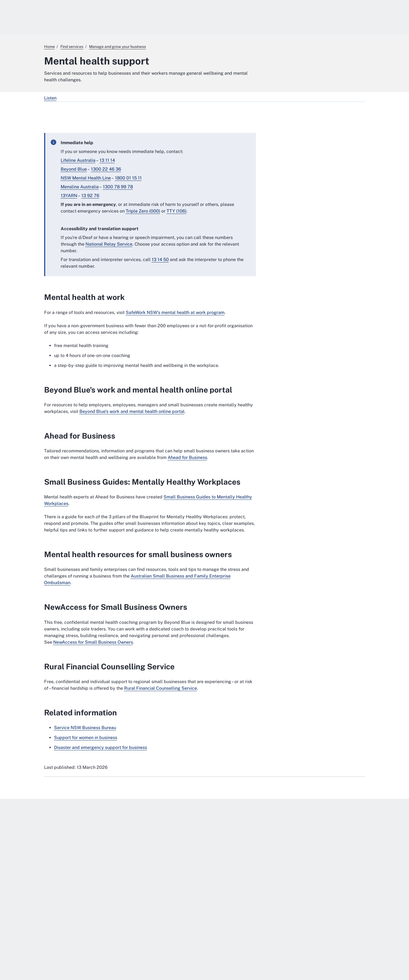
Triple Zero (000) (143, 211)
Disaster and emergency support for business (101, 747)
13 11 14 (107, 160)
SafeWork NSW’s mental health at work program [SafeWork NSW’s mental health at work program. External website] (175, 312)
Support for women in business (86, 738)
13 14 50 (160, 260)
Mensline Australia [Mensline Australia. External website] (80, 187)
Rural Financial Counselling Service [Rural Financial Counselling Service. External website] (161, 688)
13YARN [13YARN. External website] (69, 196)
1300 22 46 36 (106, 169)
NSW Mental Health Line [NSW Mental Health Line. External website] (86, 178)
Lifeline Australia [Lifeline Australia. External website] (78, 160)
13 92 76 (90, 196)
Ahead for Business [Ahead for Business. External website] (187, 457)
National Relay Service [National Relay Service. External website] (109, 244)
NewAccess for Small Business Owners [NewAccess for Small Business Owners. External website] (93, 642)
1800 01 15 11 (128, 178)
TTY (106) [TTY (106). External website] (177, 211)
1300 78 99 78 (118, 187)
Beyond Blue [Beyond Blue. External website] (74, 169)
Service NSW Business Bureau (85, 728)
